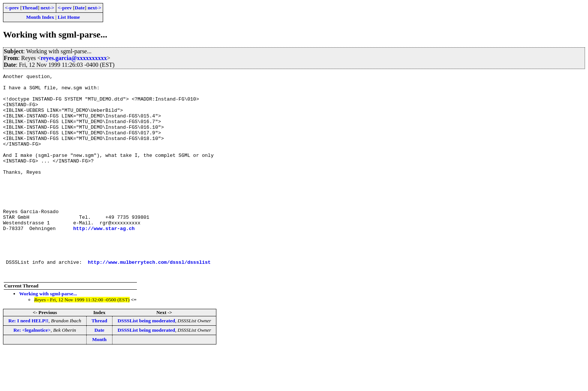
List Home (69, 17)
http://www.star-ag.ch (104, 260)
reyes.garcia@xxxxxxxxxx (74, 58)
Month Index (40, 17)
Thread (30, 8)
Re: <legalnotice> (32, 371)
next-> (47, 8)
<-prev (12, 8)
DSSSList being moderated (146, 361)
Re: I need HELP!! (28, 361)
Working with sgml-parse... (48, 334)
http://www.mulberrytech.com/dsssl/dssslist (149, 300)
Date (80, 8)
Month (100, 380)
